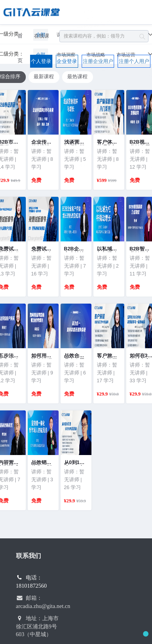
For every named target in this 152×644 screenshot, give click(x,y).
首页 (20, 41)
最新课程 (44, 77)
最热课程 (77, 77)
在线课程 (42, 41)
